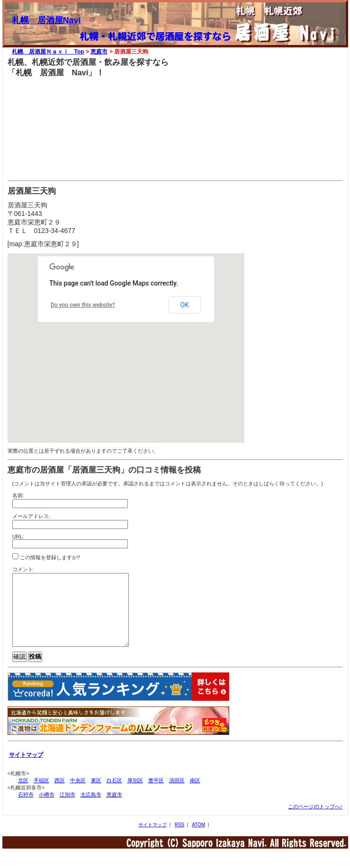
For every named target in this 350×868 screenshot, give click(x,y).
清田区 (177, 795)
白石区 (114, 795)
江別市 (67, 809)
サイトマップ (153, 839)
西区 (60, 795)
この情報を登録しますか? (46, 557)
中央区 (78, 795)
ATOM (198, 839)
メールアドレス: (31, 516)
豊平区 (156, 795)
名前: (18, 495)
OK (185, 305)
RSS (180, 839)
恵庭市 (99, 52)
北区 (23, 795)
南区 (195, 795)
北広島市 (91, 809)
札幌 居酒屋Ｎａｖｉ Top (48, 52)
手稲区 (41, 795)
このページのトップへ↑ (315, 821)
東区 (96, 795)
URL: (18, 537)
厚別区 (135, 795)
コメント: (23, 569)
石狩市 (26, 809)
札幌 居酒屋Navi (46, 20)
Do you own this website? (83, 305)
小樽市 (47, 809)
